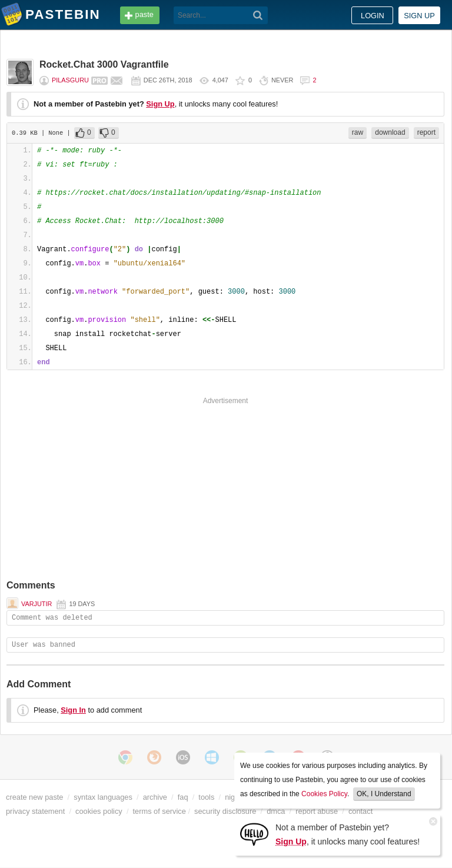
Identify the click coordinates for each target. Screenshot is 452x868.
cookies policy (99, 811)
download (390, 132)
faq (183, 797)
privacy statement (35, 811)
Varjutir (36, 604)
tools (206, 797)
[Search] (258, 15)
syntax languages (103, 797)
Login (373, 16)
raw (358, 132)
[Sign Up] (254, 834)
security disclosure (225, 811)
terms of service (159, 811)
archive (155, 797)
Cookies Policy (324, 794)
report (426, 132)
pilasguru (70, 80)
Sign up (419, 16)
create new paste (34, 797)
